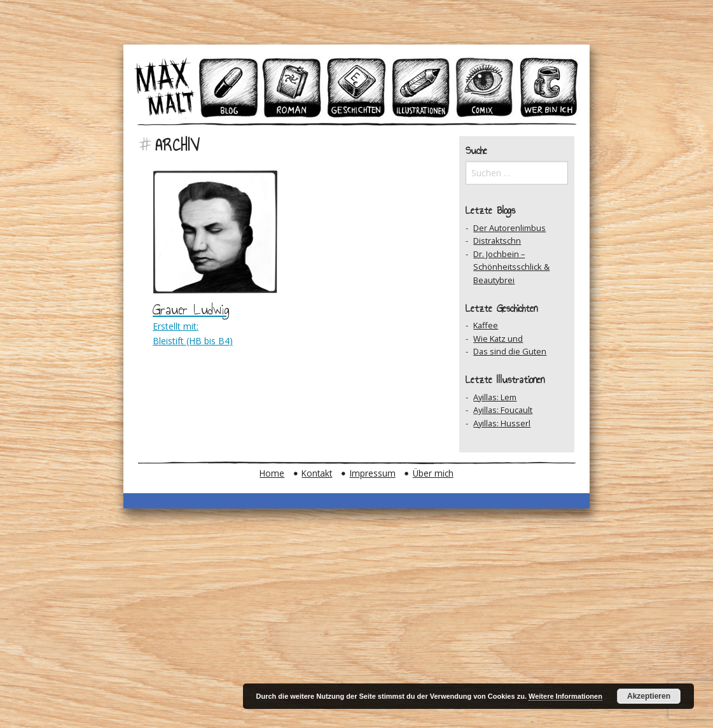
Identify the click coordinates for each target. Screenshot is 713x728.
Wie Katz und (498, 339)
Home (272, 473)
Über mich (433, 473)
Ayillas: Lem (495, 397)
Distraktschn (497, 241)
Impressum (373, 473)
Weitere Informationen (565, 696)
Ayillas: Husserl (502, 423)
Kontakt (317, 473)
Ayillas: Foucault (503, 410)
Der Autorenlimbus (509, 228)
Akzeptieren (649, 696)
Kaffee (486, 325)
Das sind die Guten (510, 351)
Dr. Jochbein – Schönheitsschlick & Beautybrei (511, 267)
